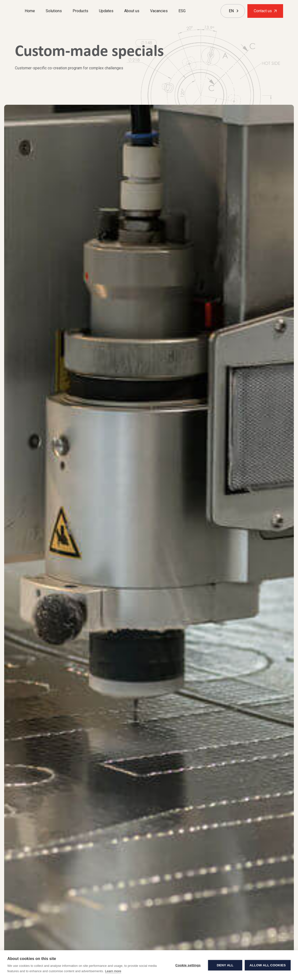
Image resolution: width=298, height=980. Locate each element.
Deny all (225, 965)
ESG (182, 11)
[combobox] (231, 11)
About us (132, 11)
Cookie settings (188, 965)
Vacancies (159, 11)
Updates (106, 11)
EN (231, 11)
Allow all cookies (268, 965)
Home (30, 11)
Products (80, 11)
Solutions (54, 11)
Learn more (113, 971)
